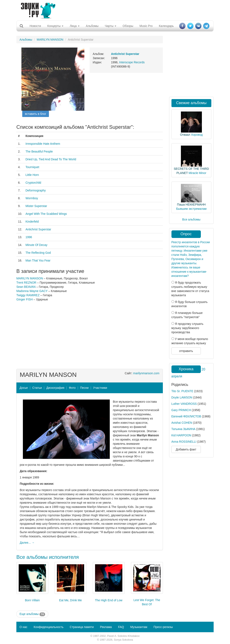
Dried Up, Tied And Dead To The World (51, 159)
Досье (24, 388)
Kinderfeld (32, 222)
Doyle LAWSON (182, 397)
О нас (23, 627)
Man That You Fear (38, 260)
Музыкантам (139, 627)
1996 (29, 237)
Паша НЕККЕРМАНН (191, 204)
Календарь (166, 26)
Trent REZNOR (26, 283)
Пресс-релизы (163, 627)
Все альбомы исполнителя (48, 557)
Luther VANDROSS (184, 404)
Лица (75, 26)
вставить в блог (36, 114)
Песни (84, 388)
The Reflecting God (38, 253)
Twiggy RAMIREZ (28, 295)
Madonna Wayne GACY (32, 291)
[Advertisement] (114, 9)
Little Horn (32, 175)
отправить (186, 351)
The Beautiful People (39, 151)
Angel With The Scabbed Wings (46, 214)
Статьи (37, 388)
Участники (100, 388)
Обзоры (128, 26)
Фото (72, 388)
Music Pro (146, 26)
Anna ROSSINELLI (184, 442)
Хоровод (197, 135)
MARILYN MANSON (50, 40)
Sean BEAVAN (26, 287)
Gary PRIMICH (181, 410)
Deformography (36, 190)
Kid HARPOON (181, 435)
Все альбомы (191, 219)
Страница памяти (82, 627)
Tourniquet (32, 167)
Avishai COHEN (182, 423)
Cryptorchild (33, 183)
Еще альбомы (32, 614)
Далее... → (27, 543)
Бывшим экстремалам (191, 209)
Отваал (185, 135)
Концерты (55, 26)
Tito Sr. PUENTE (182, 391)
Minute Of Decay (36, 245)
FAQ (121, 627)
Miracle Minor (197, 173)
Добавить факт (186, 449)
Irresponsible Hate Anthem (43, 144)
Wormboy (32, 198)
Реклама (106, 627)
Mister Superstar (36, 206)
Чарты (110, 26)
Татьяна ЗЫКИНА (184, 429)
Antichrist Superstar (38, 229)
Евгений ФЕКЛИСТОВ (186, 416)
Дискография (55, 388)
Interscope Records (132, 62)
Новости (35, 26)
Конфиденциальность (48, 627)
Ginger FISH (25, 299)
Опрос (186, 234)
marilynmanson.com (146, 373)
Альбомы (92, 26)
